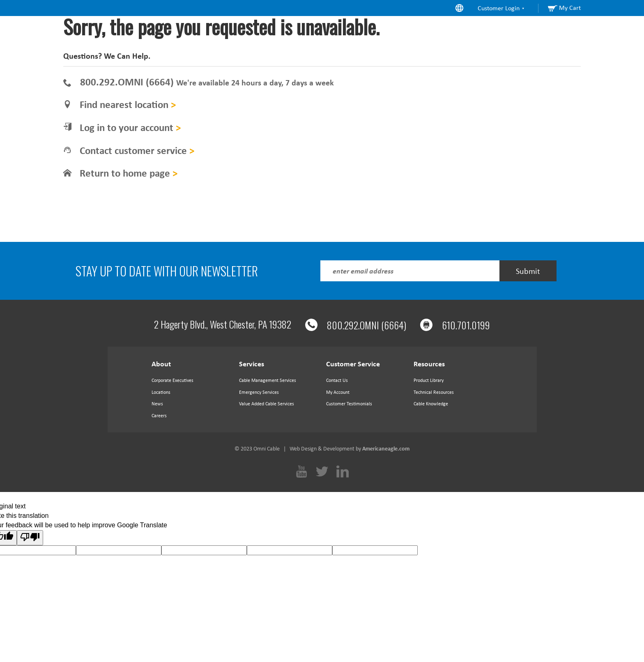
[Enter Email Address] (410, 271)
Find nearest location (128, 105)
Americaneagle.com (386, 449)
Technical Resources (434, 392)
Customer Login (501, 8)
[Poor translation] (30, 538)
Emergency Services (259, 392)
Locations (161, 392)
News (157, 404)
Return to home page (129, 173)
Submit (528, 271)
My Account (338, 392)
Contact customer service (137, 151)
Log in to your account (130, 128)
